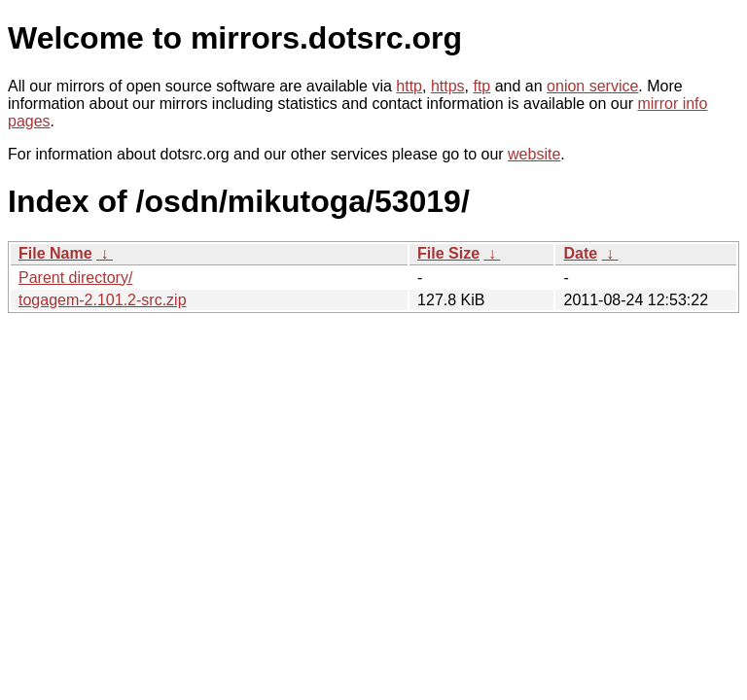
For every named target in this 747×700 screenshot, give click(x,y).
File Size (448, 253)
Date (580, 253)
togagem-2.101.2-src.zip (103, 300)
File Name (55, 253)
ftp (481, 86)
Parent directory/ (75, 278)
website (534, 154)
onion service (592, 86)
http (409, 86)
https (448, 86)
